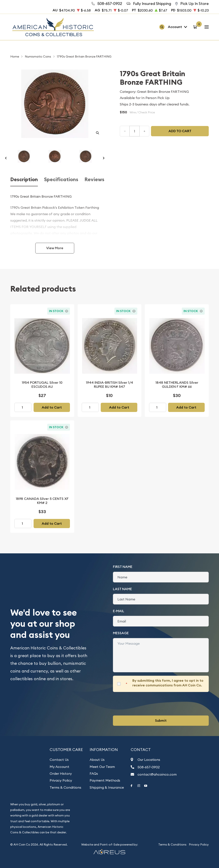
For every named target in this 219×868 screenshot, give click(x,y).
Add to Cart (52, 407)
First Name (123, 567)
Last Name (122, 589)
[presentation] (145, 704)
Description (24, 179)
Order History (61, 773)
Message (121, 633)
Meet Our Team (102, 767)
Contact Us (59, 760)
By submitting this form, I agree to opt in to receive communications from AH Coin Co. (168, 683)
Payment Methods (105, 780)
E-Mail (119, 611)
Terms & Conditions (65, 787)
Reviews (94, 179)
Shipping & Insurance (107, 787)
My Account (59, 767)
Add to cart (180, 131)
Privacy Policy (61, 780)
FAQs (94, 773)
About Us (97, 760)
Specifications (61, 179)
